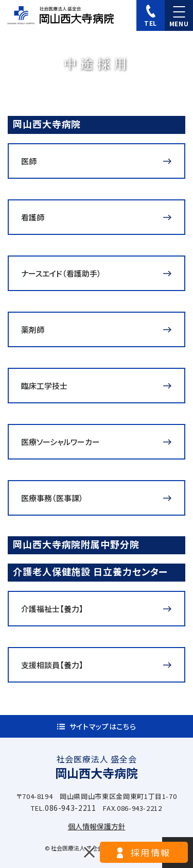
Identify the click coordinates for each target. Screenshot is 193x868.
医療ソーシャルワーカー (60, 442)
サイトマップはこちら (103, 726)
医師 (29, 161)
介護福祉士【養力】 (52, 609)
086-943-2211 (71, 808)
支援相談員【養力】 (52, 665)
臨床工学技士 (44, 386)
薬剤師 (33, 329)
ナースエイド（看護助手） (61, 273)
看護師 (33, 217)
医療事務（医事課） (52, 498)
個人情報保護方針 (97, 826)
